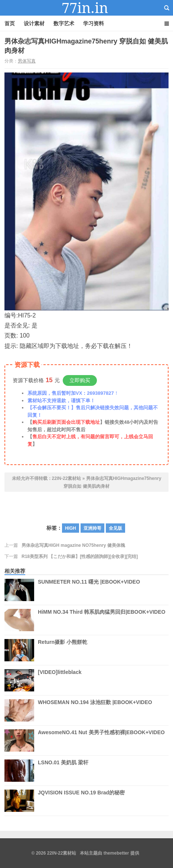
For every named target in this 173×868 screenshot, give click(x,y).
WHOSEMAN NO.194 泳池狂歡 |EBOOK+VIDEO (95, 710)
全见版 (115, 528)
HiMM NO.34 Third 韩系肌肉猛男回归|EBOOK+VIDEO (102, 620)
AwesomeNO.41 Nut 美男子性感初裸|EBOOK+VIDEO (101, 740)
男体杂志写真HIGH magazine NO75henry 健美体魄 (73, 545)
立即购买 (80, 380)
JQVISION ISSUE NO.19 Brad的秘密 (81, 801)
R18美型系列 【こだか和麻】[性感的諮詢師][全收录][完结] (80, 556)
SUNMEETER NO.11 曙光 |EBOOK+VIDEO (89, 590)
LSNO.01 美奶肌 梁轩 (63, 771)
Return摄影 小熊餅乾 (63, 650)
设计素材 (34, 23)
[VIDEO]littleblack (60, 680)
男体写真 (27, 61)
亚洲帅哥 (92, 528)
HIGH (71, 528)
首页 (10, 23)
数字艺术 (64, 23)
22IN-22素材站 (86, 8)
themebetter (116, 853)
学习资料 (94, 23)
